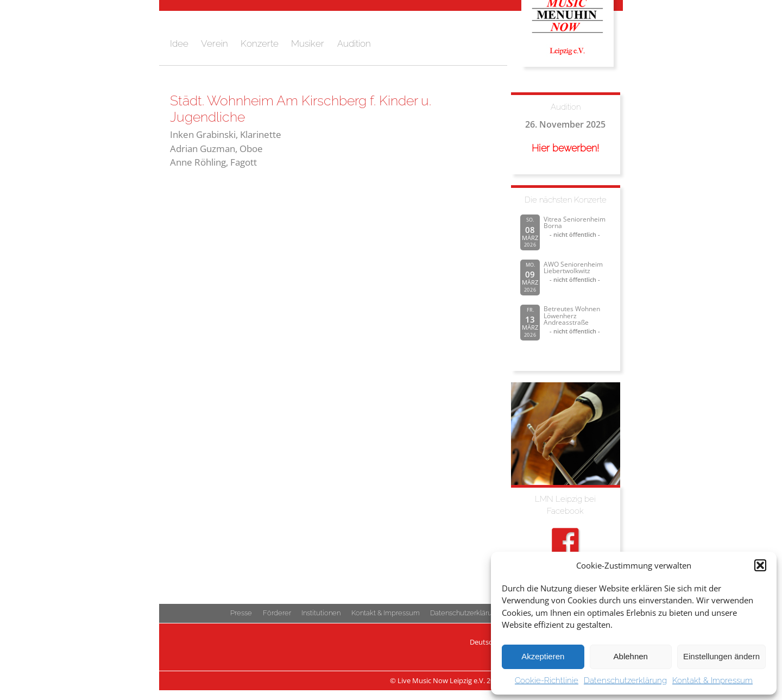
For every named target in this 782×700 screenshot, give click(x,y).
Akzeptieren (543, 656)
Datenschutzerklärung (625, 680)
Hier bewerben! (565, 148)
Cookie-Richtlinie (547, 680)
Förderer (277, 613)
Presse (241, 613)
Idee (179, 43)
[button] (760, 565)
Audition (354, 43)
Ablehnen (631, 656)
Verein (215, 43)
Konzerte (260, 43)
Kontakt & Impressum (712, 680)
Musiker (308, 43)
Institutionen (321, 613)
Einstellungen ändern (721, 656)
